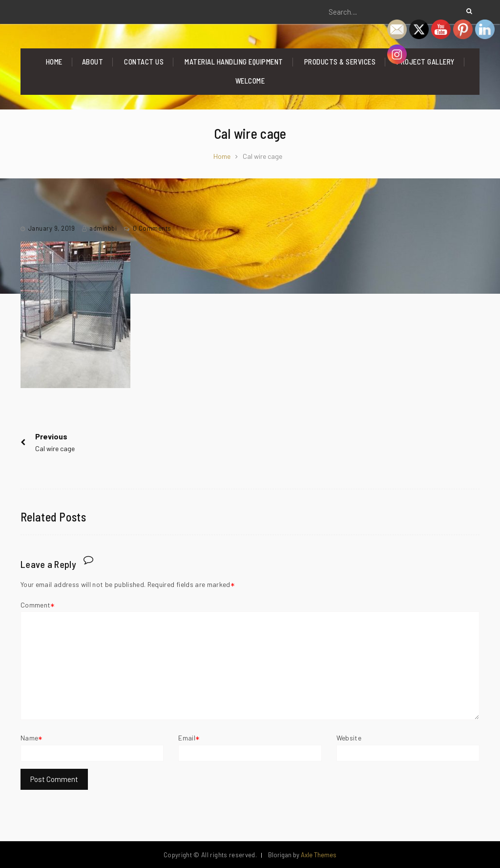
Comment (35, 605)
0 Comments (152, 228)
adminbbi (103, 228)
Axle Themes (319, 855)
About (93, 62)
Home (54, 62)
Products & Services (340, 62)
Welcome (250, 81)
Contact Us (144, 62)
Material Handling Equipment (234, 62)
